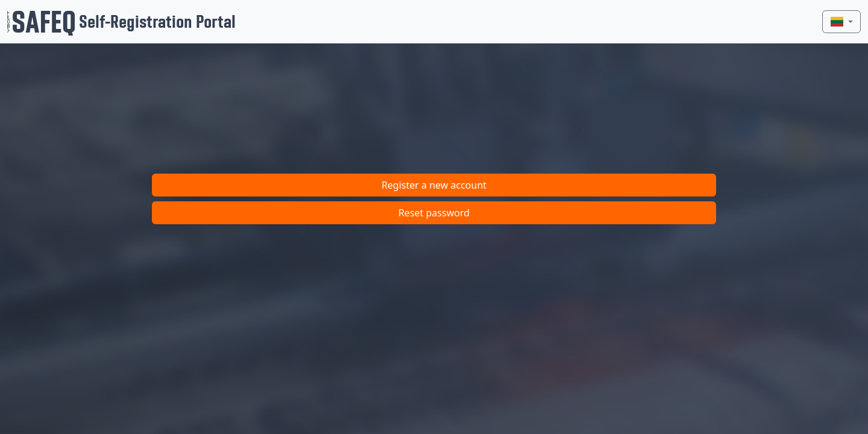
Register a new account (434, 185)
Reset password (434, 213)
